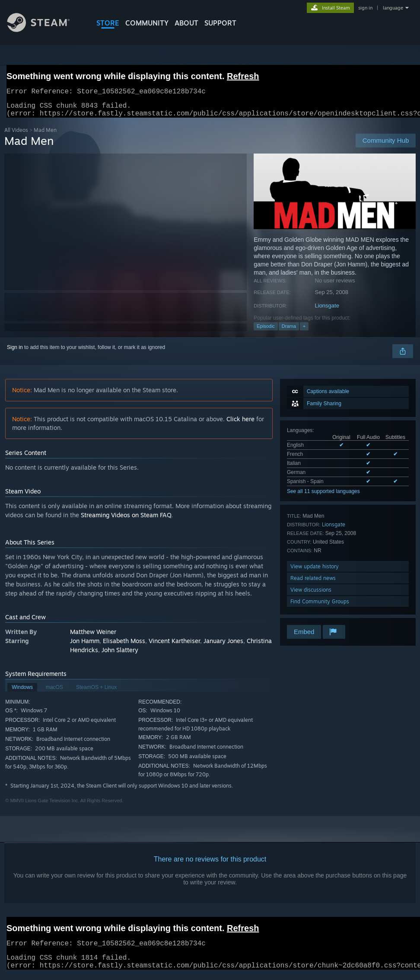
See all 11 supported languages (323, 496)
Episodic (266, 331)
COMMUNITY (147, 23)
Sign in (15, 352)
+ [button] (304, 331)
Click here (240, 424)
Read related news (313, 583)
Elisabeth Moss (124, 646)
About (186, 23)
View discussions (311, 595)
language (393, 8)
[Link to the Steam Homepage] (45, 30)
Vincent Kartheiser (174, 646)
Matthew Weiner (93, 637)
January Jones (223, 646)
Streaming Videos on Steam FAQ (126, 520)
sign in (365, 8)
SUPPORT (220, 23)
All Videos (16, 135)
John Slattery (120, 655)
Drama (289, 331)
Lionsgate (327, 311)
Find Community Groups (320, 607)
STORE (108, 23)
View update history (315, 572)
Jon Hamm (85, 646)
